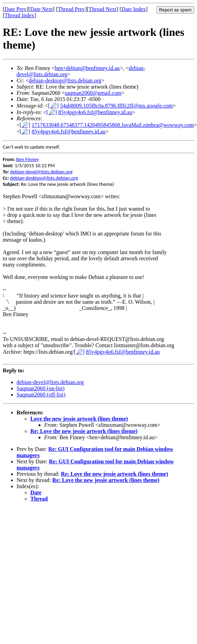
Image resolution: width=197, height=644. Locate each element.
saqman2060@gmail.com (93, 93)
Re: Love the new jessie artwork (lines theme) (84, 431)
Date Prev (16, 9)
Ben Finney (28, 159)
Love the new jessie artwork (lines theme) (79, 419)
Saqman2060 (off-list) (41, 395)
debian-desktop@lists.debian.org (65, 80)
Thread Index (19, 15)
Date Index (134, 9)
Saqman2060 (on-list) (41, 388)
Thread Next (102, 9)
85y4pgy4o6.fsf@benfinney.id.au (95, 112)
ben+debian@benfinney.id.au (87, 68)
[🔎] (53, 106)
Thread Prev (71, 9)
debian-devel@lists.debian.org (41, 172)
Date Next (42, 9)
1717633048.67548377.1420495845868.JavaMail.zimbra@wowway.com (113, 125)
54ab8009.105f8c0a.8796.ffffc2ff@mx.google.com (116, 106)
